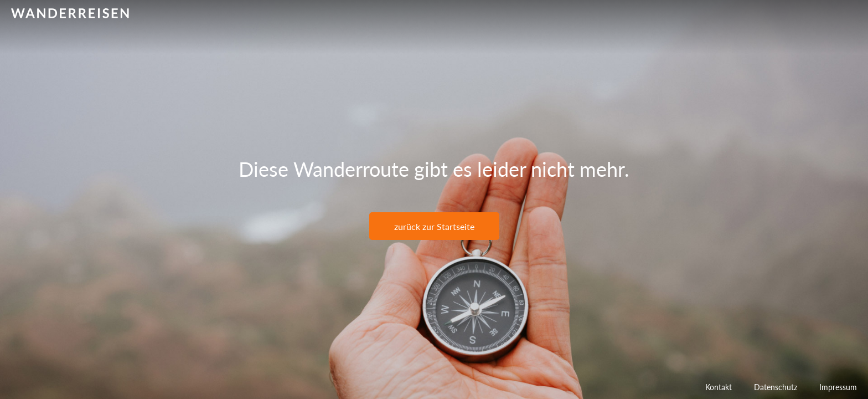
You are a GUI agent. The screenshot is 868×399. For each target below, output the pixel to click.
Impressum (838, 387)
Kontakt (719, 387)
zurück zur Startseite (434, 226)
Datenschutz (776, 387)
